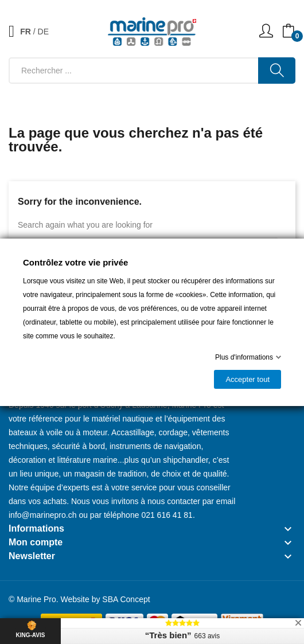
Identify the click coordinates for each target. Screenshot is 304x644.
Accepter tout (248, 379)
